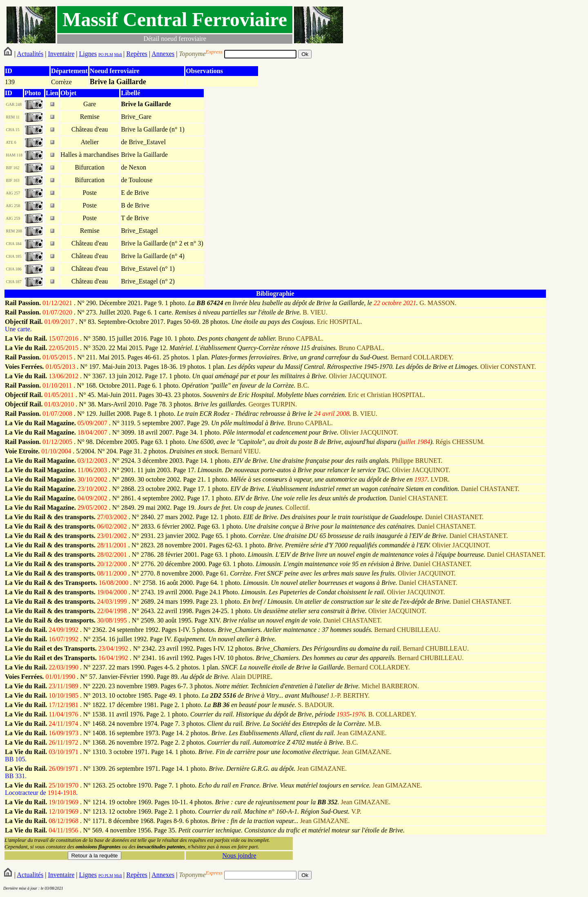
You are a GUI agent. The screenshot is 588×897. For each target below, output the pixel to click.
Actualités (30, 54)
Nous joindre (239, 856)
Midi (118, 55)
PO (101, 55)
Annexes (163, 54)
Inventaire (61, 54)
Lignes (88, 54)
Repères (137, 54)
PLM (108, 55)
